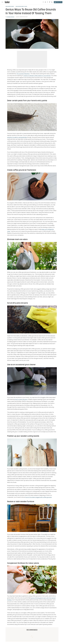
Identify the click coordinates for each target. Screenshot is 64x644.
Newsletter (58, 2)
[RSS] (52, 2)
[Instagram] (45, 2)
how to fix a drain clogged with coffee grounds (38, 497)
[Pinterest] (48, 2)
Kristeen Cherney (11, 17)
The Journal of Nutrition (23, 74)
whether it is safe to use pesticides (17, 137)
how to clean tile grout (21, 399)
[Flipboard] (50, 2)
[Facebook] (43, 2)
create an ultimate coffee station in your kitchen (37, 76)
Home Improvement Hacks (21, 7)
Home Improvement (10, 7)
